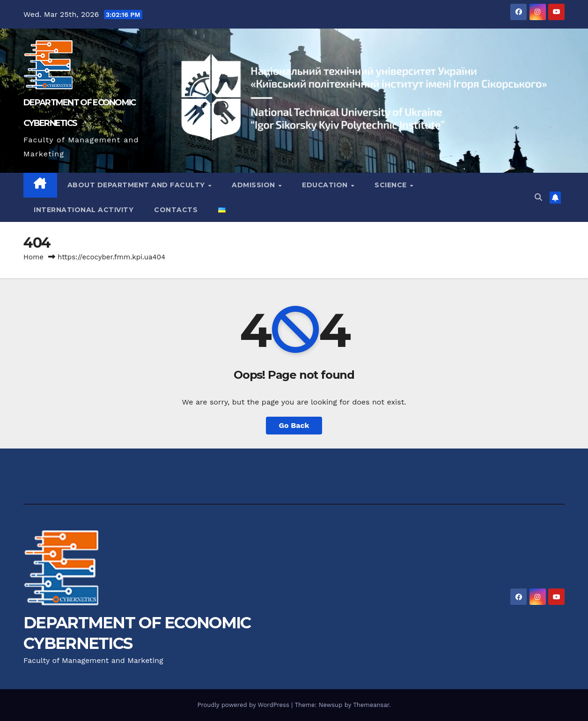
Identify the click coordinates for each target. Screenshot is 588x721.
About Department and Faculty (137, 185)
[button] (538, 197)
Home (33, 257)
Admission (254, 185)
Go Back (294, 425)
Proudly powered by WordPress (244, 705)
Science (392, 185)
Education (326, 185)
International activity (84, 210)
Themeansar (371, 705)
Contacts (176, 210)
